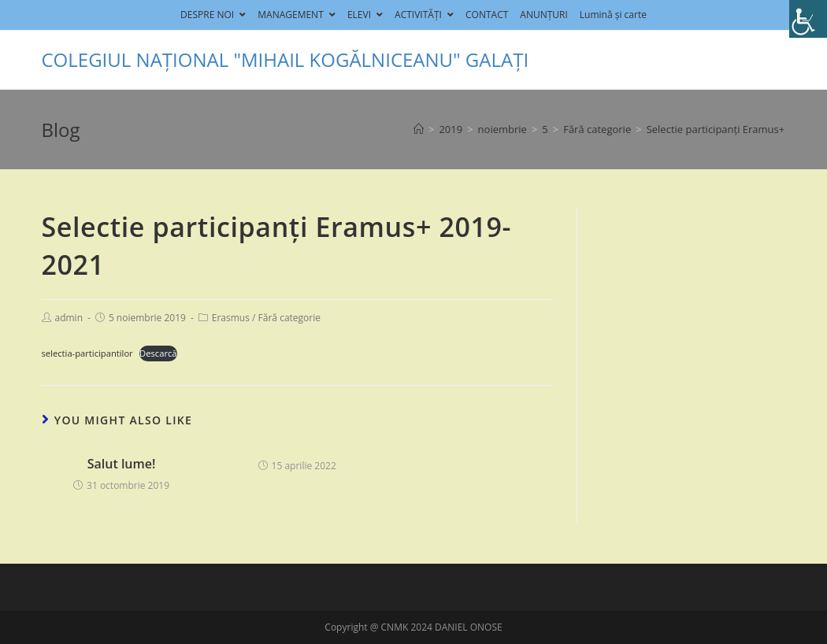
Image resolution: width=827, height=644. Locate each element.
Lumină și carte (613, 15)
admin (69, 318)
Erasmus (231, 318)
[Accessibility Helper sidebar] (808, 19)
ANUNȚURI (544, 15)
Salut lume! (122, 464)
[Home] (419, 129)
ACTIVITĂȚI (424, 15)
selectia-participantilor (87, 353)
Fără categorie (289, 318)
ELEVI (365, 15)
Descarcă (158, 353)
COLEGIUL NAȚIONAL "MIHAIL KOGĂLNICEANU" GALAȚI (286, 59)
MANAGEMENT (297, 15)
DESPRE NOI (213, 15)
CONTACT (487, 15)
